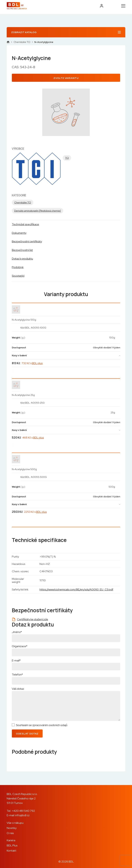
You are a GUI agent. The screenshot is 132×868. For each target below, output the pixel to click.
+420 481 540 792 (23, 811)
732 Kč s (32, 363)
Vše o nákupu (15, 823)
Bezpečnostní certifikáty (27, 241)
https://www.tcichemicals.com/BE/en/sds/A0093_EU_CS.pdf (76, 589)
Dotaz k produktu (22, 259)
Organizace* (20, 646)
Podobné (18, 267)
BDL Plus (12, 845)
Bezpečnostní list (22, 250)
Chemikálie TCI (22, 42)
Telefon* (17, 675)
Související (18, 276)
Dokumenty (19, 233)
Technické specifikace (25, 224)
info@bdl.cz (22, 815)
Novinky (12, 828)
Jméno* (17, 632)
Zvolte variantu (66, 78)
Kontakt (12, 851)
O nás (10, 833)
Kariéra (11, 840)
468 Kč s (33, 438)
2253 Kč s (35, 512)
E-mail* (16, 660)
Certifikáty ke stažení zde (33, 619)
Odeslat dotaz (27, 734)
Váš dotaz (18, 689)
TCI (67, 158)
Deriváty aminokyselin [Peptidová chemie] (38, 211)
